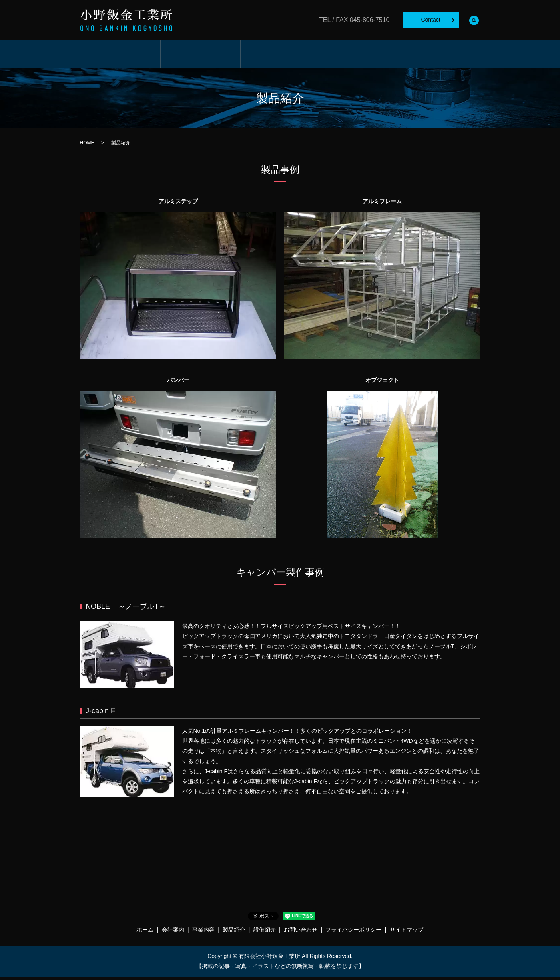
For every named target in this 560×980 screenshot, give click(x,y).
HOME (87, 146)
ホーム (120, 56)
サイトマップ (407, 933)
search (474, 20)
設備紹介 (440, 56)
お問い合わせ (301, 933)
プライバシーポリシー (353, 933)
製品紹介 (360, 56)
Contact (430, 20)
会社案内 (200, 56)
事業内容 (280, 56)
